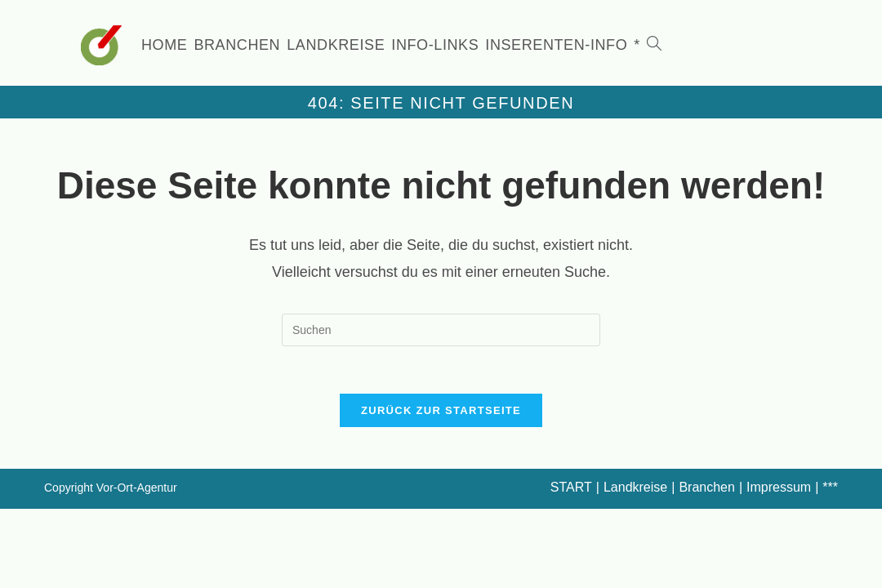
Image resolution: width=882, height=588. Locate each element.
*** (830, 490)
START (571, 490)
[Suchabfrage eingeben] (441, 330)
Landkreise (635, 490)
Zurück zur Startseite (441, 413)
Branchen (707, 490)
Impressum (779, 490)
